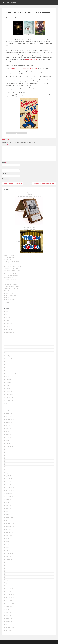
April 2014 (8, 476)
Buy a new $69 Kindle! (10, 265)
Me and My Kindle (10, 3)
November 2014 (10, 455)
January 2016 (9, 417)
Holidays (8, 356)
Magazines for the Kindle (10, 280)
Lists (27, 17)
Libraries (8, 362)
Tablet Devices (10, 395)
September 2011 (10, 568)
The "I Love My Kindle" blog (11, 294)
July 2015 (8, 432)
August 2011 (9, 571)
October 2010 (9, 601)
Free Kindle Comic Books (10, 274)
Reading (8, 386)
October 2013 (9, 494)
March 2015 (9, 443)
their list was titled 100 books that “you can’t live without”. (24, 69)
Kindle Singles (9, 359)
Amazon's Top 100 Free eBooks (12, 260)
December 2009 (10, 628)
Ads (7, 315)
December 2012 (10, 524)
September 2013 (10, 497)
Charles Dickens (10, 133)
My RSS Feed (7, 303)
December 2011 (10, 559)
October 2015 (9, 426)
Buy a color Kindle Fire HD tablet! (12, 263)
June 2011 (8, 577)
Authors (8, 327)
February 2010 (9, 622)
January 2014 (9, 485)
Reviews (8, 389)
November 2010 (10, 598)
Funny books (9, 350)
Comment (5, 145)
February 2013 (9, 518)
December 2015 (10, 420)
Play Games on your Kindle (11, 285)
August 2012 (9, 536)
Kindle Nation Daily (9, 278)
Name (4, 163)
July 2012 (8, 539)
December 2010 (10, 595)
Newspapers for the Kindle (11, 283)
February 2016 (9, 414)
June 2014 (8, 470)
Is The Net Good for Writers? (11, 276)
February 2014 (9, 482)
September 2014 (10, 461)
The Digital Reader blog (10, 296)
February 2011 (9, 589)
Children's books (10, 332)
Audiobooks (9, 324)
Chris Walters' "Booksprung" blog (12, 270)
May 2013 (8, 509)
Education (9, 341)
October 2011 (9, 565)
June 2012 (8, 542)
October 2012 (9, 530)
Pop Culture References (12, 377)
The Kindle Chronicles (9, 298)
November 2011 (10, 562)
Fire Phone (9, 344)
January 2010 (9, 625)
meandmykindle (20, 17)
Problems (8, 380)
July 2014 (8, 467)
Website (4, 174)
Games (8, 353)
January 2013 (9, 521)
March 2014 (9, 479)
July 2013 (8, 503)
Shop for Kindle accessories (11, 289)
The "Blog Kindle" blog (10, 292)
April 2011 (8, 583)
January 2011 (9, 592)
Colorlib (34, 642)
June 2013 (8, 506)
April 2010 (8, 616)
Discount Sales (10, 338)
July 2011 (8, 574)
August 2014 (9, 464)
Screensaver (9, 392)
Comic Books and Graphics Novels (15, 335)
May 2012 (8, 545)
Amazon (8, 318)
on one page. (43, 38)
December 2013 (10, 488)
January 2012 (9, 556)
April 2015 (8, 440)
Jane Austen (23, 133)
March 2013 (9, 515)
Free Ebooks (9, 347)
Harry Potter (17, 133)
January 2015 (9, 449)
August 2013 (9, 500)
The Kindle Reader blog (10, 300)
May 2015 (8, 437)
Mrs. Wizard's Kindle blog (10, 281)
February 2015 (9, 446)
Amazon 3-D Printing (9, 256)
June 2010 (8, 613)
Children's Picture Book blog (11, 269)
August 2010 (9, 607)
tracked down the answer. (31, 60)
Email (4, 168)
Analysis (8, 321)
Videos (8, 404)
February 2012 (9, 553)
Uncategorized (10, 401)
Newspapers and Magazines (13, 374)
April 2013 (8, 512)
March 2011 (9, 586)
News (8, 371)
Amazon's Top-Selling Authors (12, 261)
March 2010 (9, 619)
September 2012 (10, 533)
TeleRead (6, 290)
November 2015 (10, 423)
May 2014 (8, 473)
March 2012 (9, 550)
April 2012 (8, 548)
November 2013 (10, 491)
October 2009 (9, 631)
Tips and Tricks (10, 398)
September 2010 (10, 604)
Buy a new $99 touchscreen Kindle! (13, 267)
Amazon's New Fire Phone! (11, 258)
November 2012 (10, 527)
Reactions (9, 383)
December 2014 (10, 452)
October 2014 (9, 458)
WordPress (44, 642)
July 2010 (8, 610)
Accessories (9, 312)
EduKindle (7, 272)
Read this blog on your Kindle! (11, 287)
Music (8, 368)
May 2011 (8, 580)
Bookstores (9, 330)
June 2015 (8, 435)
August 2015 (9, 429)
